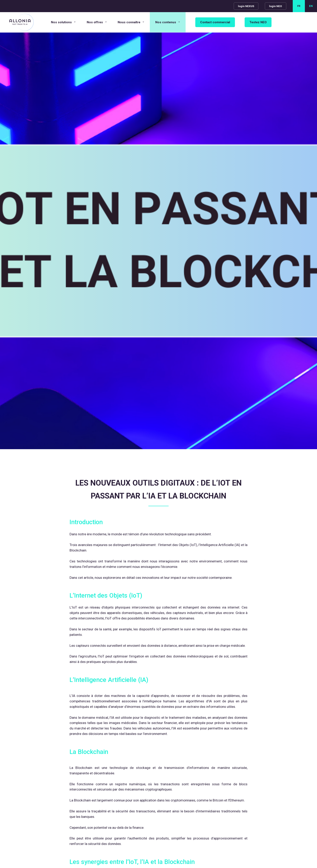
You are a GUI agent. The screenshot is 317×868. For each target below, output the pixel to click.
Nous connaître (129, 22)
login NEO (276, 6)
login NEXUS (246, 6)
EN (311, 6)
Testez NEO (258, 22)
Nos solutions (61, 22)
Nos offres (95, 22)
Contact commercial (215, 22)
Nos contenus (166, 22)
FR (299, 6)
